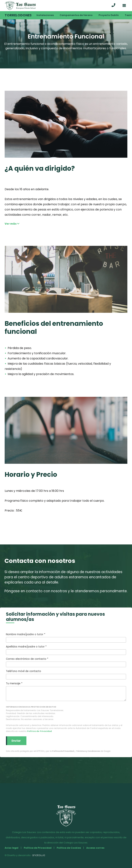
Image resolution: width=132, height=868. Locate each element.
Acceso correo (95, 848)
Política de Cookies (69, 848)
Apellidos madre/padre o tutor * (66, 650)
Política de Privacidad (39, 731)
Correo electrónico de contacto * (66, 662)
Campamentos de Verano (76, 15)
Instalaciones (45, 15)
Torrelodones (18, 15)
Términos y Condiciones (88, 751)
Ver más (12, 224)
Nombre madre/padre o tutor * (66, 638)
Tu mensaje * (66, 691)
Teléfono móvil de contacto (66, 674)
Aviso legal (12, 848)
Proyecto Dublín (109, 15)
